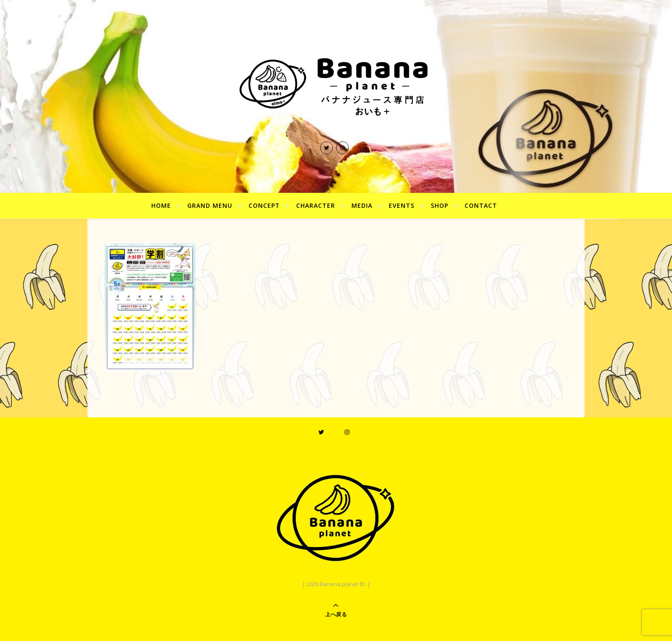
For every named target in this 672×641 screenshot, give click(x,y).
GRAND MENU (210, 205)
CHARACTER (316, 205)
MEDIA (362, 205)
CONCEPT (264, 205)
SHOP (439, 205)
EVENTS (402, 205)
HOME (161, 205)
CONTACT (481, 205)
